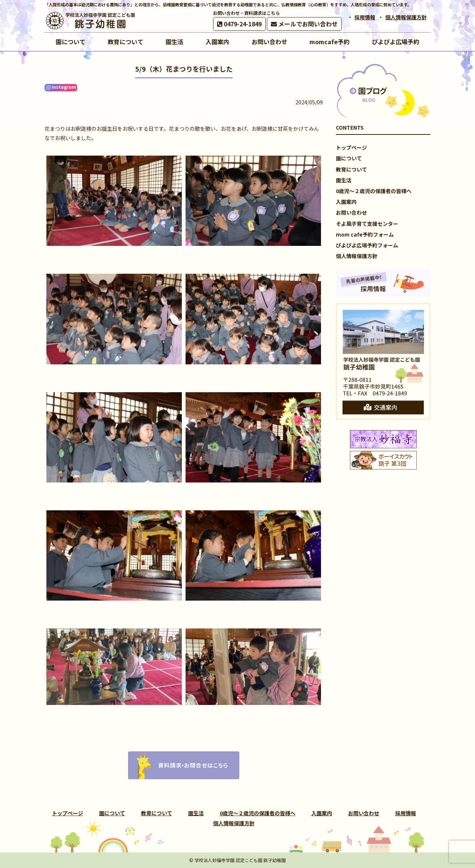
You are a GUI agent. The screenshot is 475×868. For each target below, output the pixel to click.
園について (349, 158)
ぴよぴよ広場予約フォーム (367, 245)
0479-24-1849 (239, 24)
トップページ (351, 147)
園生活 (344, 180)
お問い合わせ (351, 212)
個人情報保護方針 (406, 17)
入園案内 (346, 202)
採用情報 (365, 17)
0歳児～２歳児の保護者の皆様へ (374, 191)
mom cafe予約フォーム (365, 234)
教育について (351, 169)
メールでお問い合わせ (304, 24)
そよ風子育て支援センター (367, 224)
